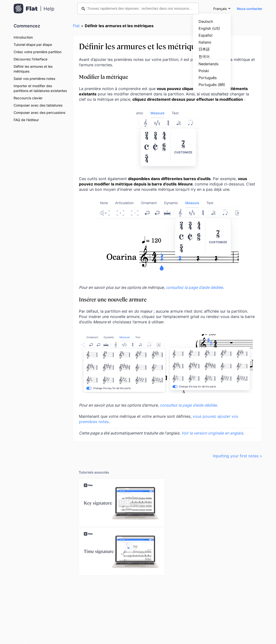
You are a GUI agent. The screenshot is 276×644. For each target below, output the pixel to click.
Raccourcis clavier (28, 98)
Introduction (23, 37)
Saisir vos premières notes (34, 79)
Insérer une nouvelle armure (113, 299)
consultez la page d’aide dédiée (194, 287)
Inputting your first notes (236, 456)
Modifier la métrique (103, 77)
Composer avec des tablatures (38, 105)
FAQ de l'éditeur (26, 120)
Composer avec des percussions (39, 113)
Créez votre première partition (38, 52)
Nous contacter (250, 9)
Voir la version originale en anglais (212, 433)
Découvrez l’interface (30, 59)
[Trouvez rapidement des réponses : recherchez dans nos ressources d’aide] (138, 8)
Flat (76, 26)
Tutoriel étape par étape (33, 45)
